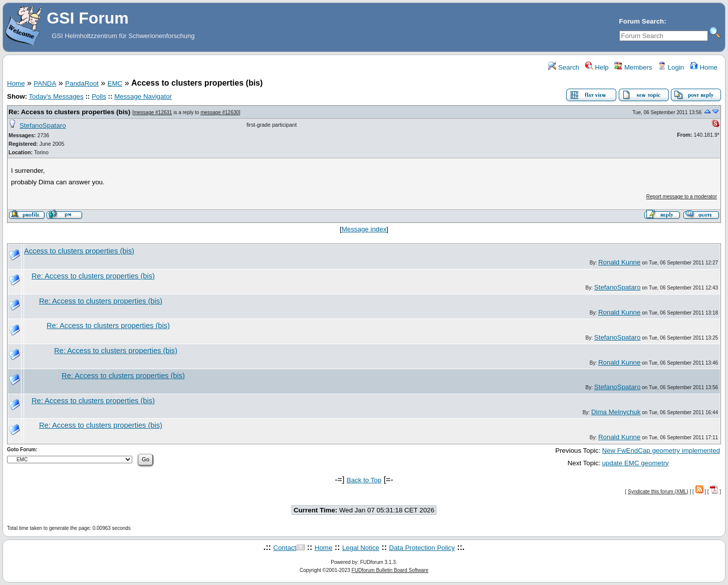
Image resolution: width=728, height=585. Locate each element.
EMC (115, 83)
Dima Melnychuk (616, 412)
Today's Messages (56, 96)
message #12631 (153, 112)
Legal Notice (361, 548)
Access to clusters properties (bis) (79, 251)
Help (597, 67)
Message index (364, 229)
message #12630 (220, 112)
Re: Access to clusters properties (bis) (69, 112)
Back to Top (364, 480)
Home (704, 67)
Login (671, 67)
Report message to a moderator (682, 197)
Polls (99, 96)
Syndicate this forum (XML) (658, 492)
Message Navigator (143, 96)
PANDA (45, 83)
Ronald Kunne (619, 262)
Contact (285, 548)
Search (564, 67)
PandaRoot (82, 83)
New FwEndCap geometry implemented (661, 451)
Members (633, 67)
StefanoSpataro (43, 125)
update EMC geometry (635, 463)
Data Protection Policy (422, 548)
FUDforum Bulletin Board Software (390, 570)
